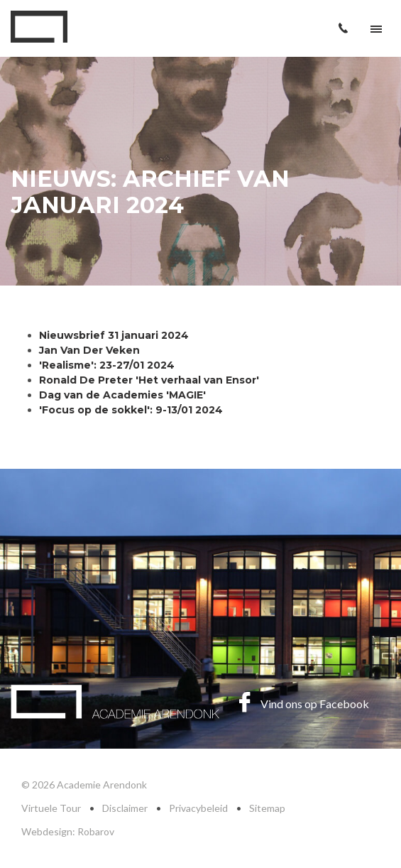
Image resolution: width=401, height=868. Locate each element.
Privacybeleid (198, 808)
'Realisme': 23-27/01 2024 (107, 365)
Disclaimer (125, 808)
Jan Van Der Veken (89, 350)
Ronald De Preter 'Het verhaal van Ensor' (149, 380)
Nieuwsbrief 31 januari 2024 (114, 335)
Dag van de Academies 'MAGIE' (122, 395)
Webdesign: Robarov (68, 831)
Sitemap (267, 808)
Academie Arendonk (39, 27)
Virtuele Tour (51, 808)
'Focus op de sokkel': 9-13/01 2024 (131, 410)
